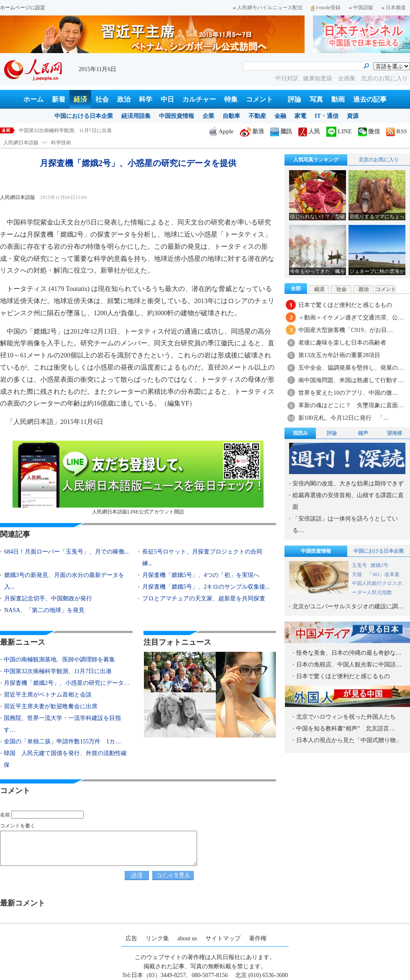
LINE (339, 131)
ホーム (33, 99)
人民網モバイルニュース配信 (268, 8)
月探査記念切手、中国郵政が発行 (48, 598)
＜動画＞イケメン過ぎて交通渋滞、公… (351, 318)
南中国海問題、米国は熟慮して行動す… (351, 380)
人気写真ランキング (316, 160)
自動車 (231, 116)
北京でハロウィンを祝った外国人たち (346, 717)
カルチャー (199, 99)
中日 (167, 99)
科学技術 (61, 143)
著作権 (258, 938)
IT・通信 (327, 116)
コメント (259, 99)
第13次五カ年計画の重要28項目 (339, 355)
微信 (369, 131)
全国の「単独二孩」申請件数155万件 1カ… (62, 741)
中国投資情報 (177, 116)
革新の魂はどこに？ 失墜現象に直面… (351, 405)
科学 (146, 99)
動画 (338, 99)
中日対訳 (287, 78)
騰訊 (281, 131)
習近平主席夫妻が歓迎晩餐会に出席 (51, 706)
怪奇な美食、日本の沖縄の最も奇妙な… (349, 653)
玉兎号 (359, 565)
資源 (353, 116)
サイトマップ (223, 938)
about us (187, 938)
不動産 (257, 116)
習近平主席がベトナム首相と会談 (48, 695)
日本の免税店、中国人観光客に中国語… (349, 665)
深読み (300, 433)
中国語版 (361, 8)
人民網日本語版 (21, 143)
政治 (124, 99)
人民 (309, 131)
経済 (80, 99)
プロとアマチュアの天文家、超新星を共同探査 (204, 598)
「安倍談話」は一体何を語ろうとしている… (345, 524)
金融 (280, 116)
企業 (208, 116)
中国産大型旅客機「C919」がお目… (346, 330)
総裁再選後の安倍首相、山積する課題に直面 (348, 501)
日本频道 (394, 8)
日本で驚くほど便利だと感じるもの (345, 305)
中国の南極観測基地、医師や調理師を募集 (59, 660)
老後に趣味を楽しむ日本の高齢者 (342, 343)
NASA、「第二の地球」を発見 (44, 610)
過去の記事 (370, 99)
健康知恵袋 (318, 78)
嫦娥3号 (379, 565)
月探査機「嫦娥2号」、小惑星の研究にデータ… (67, 683)
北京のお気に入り (384, 78)
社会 (102, 99)
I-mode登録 (326, 8)
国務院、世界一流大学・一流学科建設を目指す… (62, 724)
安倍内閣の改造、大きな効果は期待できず (348, 484)
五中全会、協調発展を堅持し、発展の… (351, 368)
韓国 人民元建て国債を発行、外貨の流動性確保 (65, 759)
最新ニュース (23, 642)
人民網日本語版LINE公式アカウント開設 (138, 478)
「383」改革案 (383, 574)
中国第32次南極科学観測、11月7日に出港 (65, 130)
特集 (231, 99)
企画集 (348, 78)
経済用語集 (136, 116)
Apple (221, 131)
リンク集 (157, 938)
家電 (300, 116)
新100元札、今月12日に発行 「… (344, 418)
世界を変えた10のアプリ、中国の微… (348, 393)
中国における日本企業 (84, 116)
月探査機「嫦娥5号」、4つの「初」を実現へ (201, 575)
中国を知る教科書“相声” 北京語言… (346, 729)
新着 (59, 99)
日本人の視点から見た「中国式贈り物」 (349, 740)
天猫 (357, 574)
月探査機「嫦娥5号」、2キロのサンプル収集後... (206, 587)
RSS (397, 131)
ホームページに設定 (23, 8)
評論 (295, 99)
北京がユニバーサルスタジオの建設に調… (348, 606)
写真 (316, 99)
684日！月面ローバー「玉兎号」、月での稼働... (67, 552)
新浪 (252, 131)
